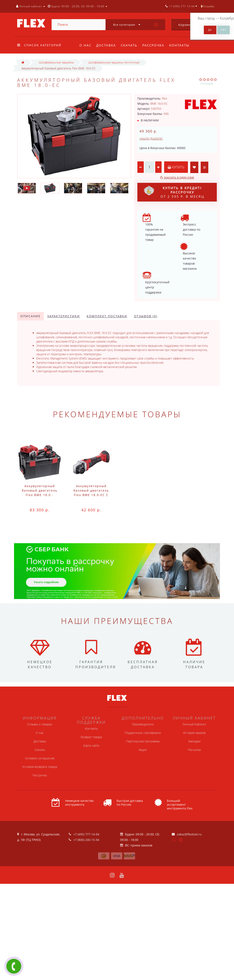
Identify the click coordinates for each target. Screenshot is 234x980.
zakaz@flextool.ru (189, 834)
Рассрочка (153, 45)
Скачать (129, 45)
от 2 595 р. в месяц (174, 192)
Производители (143, 724)
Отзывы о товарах (40, 724)
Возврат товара (91, 737)
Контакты (179, 45)
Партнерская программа (143, 741)
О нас (85, 45)
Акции (143, 750)
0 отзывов (207, 84)
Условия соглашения (40, 758)
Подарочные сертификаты (143, 733)
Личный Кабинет (194, 724)
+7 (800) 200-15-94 (86, 840)
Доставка (106, 45)
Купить (176, 167)
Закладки (194, 741)
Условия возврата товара (40, 767)
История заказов (194, 733)
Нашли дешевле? (151, 139)
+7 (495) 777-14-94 (86, 834)
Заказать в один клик (179, 178)
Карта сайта (91, 745)
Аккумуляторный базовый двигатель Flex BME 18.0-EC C (91, 490)
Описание (30, 316)
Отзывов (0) (146, 316)
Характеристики (64, 316)
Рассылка (194, 750)
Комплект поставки (107, 316)
